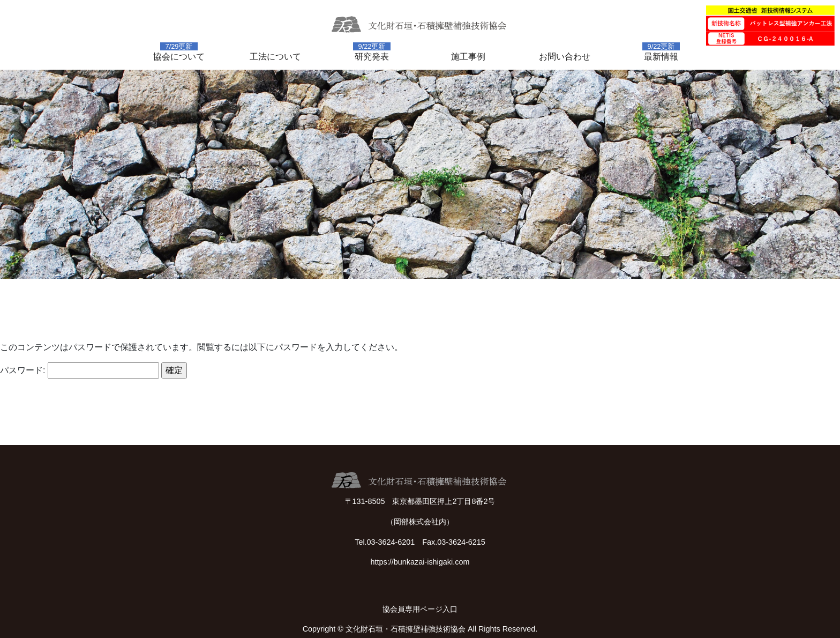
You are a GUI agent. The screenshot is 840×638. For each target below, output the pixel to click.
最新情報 (661, 57)
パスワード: (80, 370)
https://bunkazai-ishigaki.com (420, 562)
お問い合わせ (565, 57)
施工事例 (468, 57)
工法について (275, 57)
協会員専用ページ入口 (420, 609)
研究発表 (372, 57)
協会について (179, 57)
